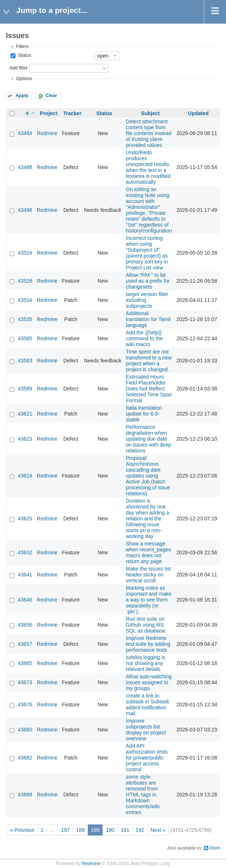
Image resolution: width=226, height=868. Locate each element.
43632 (25, 552)
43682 (25, 758)
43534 (25, 300)
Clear (51, 96)
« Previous (22, 830)
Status (24, 55)
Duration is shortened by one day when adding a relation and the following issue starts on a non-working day (147, 519)
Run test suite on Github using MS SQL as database (146, 625)
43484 (25, 133)
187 (65, 830)
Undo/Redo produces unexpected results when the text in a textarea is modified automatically (148, 167)
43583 (25, 361)
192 (140, 830)
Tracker (72, 113)
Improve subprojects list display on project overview (146, 730)
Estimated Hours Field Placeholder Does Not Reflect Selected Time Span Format (149, 389)
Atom (215, 848)
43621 (25, 414)
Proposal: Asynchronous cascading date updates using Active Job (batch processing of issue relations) (148, 476)
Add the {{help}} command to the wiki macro (144, 338)
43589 (25, 389)
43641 (25, 575)
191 (125, 830)
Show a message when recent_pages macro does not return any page (148, 552)
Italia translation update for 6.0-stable (144, 414)
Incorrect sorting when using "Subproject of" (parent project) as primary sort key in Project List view (147, 253)
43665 (25, 663)
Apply (22, 96)
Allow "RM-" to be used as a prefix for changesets (148, 281)
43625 (25, 519)
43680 (25, 730)
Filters (22, 46)
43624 (25, 476)
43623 (25, 439)
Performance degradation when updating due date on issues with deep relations (148, 439)
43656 (25, 625)
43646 (25, 600)
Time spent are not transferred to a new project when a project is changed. (149, 361)
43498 (25, 210)
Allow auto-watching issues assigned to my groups (149, 682)
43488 (25, 167)
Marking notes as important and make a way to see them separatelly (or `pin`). (149, 600)
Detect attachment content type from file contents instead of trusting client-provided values (149, 133)
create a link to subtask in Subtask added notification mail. (147, 705)
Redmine (47, 133)
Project (48, 113)
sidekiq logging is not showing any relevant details (145, 663)
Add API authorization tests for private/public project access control (147, 758)
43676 (25, 705)
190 (110, 830)
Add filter (18, 68)
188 (80, 830)
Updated (198, 113)
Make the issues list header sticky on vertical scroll (148, 575)
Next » (158, 830)
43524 (25, 253)
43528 (25, 281)
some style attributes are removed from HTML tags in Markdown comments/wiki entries (143, 795)
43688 (25, 795)
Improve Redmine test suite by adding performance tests (148, 644)
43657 (25, 644)
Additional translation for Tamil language (148, 319)
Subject (151, 113)
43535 (25, 319)
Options (24, 79)
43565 (25, 338)
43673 (25, 682)
